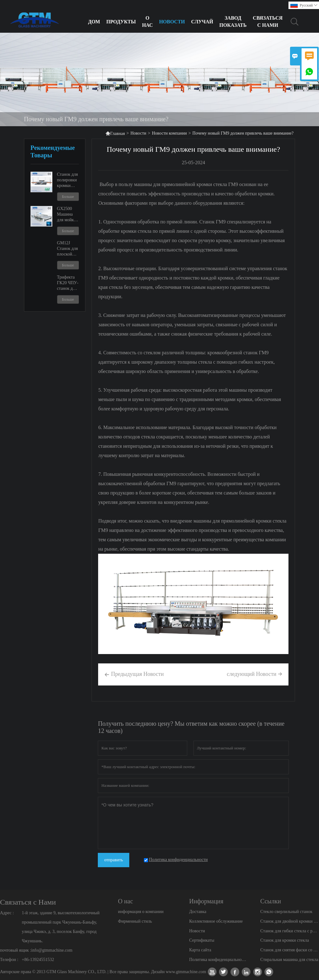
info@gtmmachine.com (52, 950)
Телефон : (9, 960)
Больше (68, 197)
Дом (94, 22)
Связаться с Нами (28, 902)
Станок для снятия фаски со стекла (290, 950)
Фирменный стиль (135, 921)
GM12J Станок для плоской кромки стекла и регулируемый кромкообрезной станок (68, 249)
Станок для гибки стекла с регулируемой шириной (290, 931)
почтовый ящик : (16, 950)
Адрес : (7, 913)
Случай (202, 22)
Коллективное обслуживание (216, 921)
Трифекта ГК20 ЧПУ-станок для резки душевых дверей (68, 283)
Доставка (198, 912)
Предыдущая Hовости (134, 675)
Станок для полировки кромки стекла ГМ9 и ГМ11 (68, 180)
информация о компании (141, 912)
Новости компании (169, 133)
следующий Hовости (255, 674)
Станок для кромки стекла (285, 940)
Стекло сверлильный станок (286, 912)
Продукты (121, 22)
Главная (115, 133)
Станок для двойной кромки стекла (290, 921)
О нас (148, 22)
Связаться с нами (268, 22)
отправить (113, 860)
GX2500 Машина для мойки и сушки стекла (67, 215)
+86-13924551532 (38, 960)
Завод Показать (233, 22)
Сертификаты (202, 940)
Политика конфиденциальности (218, 960)
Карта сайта (200, 950)
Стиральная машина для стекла (289, 960)
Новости (172, 22)
